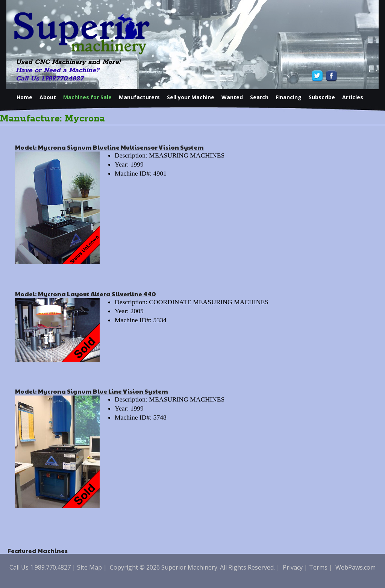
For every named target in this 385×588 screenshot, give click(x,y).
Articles (353, 97)
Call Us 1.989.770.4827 (50, 79)
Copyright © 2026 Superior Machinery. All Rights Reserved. (192, 567)
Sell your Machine (191, 97)
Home (24, 97)
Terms (318, 567)
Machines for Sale (87, 97)
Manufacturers (139, 97)
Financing (289, 97)
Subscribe (322, 97)
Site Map (89, 567)
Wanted (232, 97)
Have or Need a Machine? (58, 70)
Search (259, 97)
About (48, 97)
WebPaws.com (355, 567)
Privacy (293, 567)
